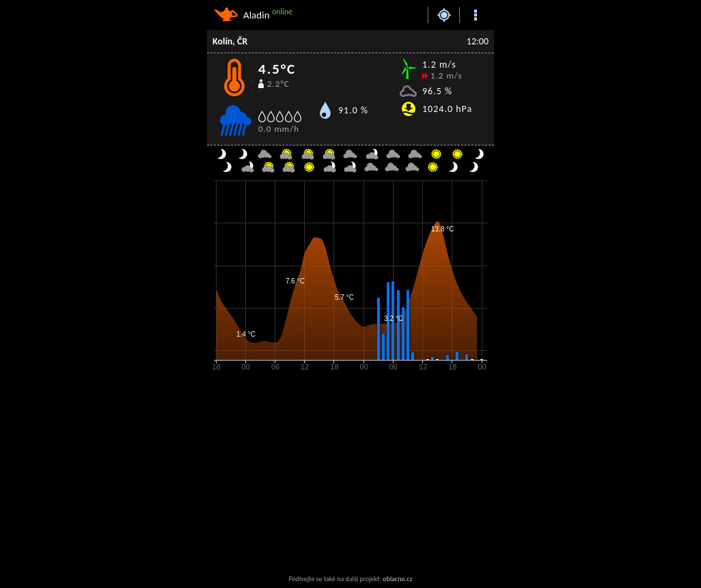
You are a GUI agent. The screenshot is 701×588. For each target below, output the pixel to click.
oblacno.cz (397, 579)
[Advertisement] (316, 474)
